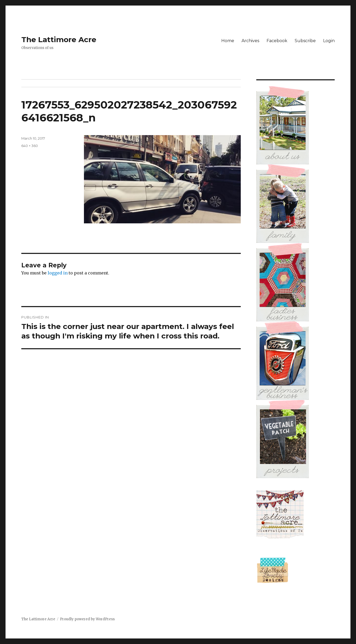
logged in (58, 273)
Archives (250, 41)
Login (329, 41)
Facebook (277, 41)
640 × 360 (30, 146)
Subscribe (305, 41)
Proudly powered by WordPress (87, 619)
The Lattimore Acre (59, 40)
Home (228, 41)
